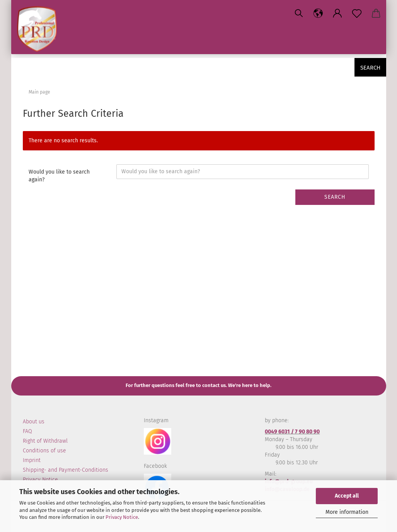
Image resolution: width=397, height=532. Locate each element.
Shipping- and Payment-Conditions (66, 470)
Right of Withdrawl (45, 441)
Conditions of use (44, 451)
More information (347, 512)
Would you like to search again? (59, 176)
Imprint (32, 460)
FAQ (27, 431)
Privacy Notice (122, 517)
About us (34, 422)
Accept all (347, 496)
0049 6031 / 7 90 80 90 (292, 432)
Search (370, 68)
